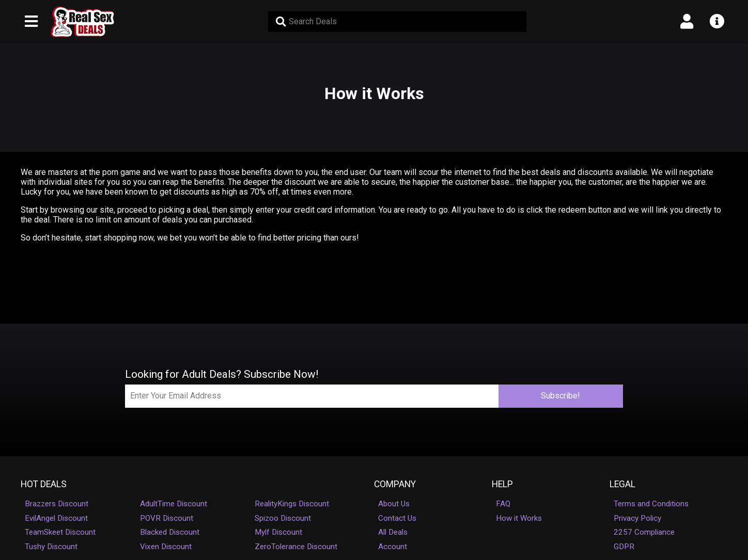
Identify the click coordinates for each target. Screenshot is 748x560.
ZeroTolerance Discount (296, 547)
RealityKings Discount (292, 504)
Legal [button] (622, 484)
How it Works (519, 518)
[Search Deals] (397, 22)
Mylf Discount (278, 532)
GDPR (624, 547)
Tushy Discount (51, 547)
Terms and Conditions (651, 504)
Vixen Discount (166, 547)
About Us (394, 504)
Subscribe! (560, 396)
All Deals (393, 532)
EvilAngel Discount (56, 518)
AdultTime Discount (174, 504)
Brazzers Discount (57, 504)
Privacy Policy (637, 518)
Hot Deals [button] (44, 484)
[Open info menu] (716, 22)
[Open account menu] (687, 22)
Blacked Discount (170, 532)
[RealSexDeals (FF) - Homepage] (82, 22)
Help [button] (502, 484)
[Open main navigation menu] (32, 22)
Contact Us (397, 518)
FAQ (503, 504)
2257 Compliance (644, 532)
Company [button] (395, 484)
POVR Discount (167, 518)
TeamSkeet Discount (60, 532)
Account (393, 547)
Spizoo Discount (283, 518)
